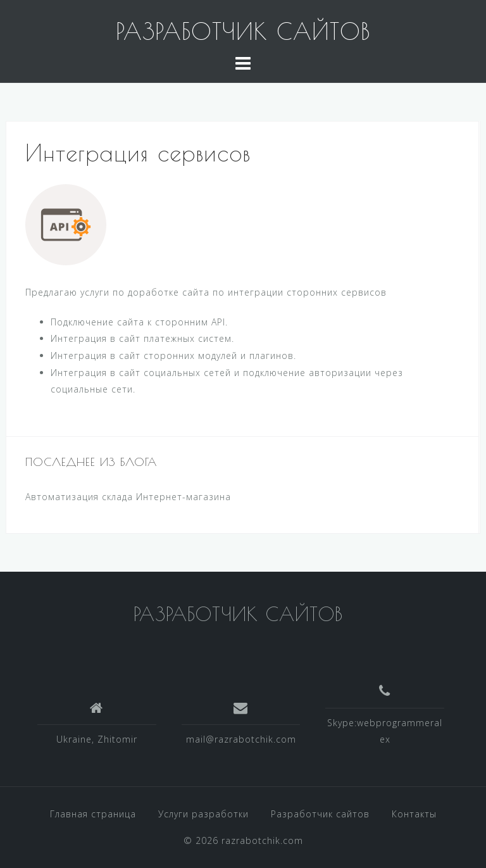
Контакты (414, 814)
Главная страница (93, 814)
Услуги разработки (203, 814)
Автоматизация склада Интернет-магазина (128, 497)
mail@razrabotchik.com (241, 739)
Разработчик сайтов (320, 814)
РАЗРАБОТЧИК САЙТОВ (243, 31)
